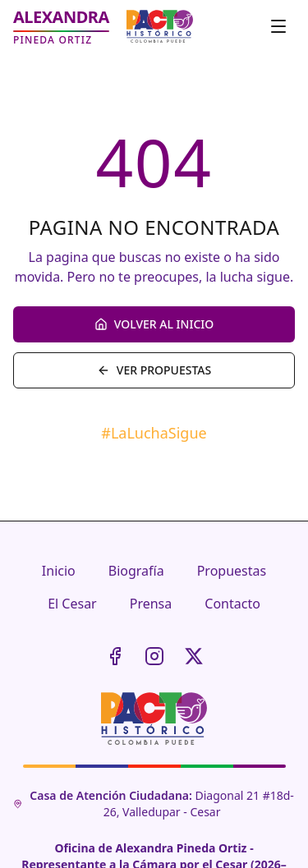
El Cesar (72, 604)
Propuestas (232, 571)
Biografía (136, 571)
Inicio (59, 571)
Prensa (151, 604)
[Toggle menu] (278, 26)
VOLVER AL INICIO (154, 324)
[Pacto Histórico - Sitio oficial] (160, 26)
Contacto (232, 604)
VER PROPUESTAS (154, 370)
